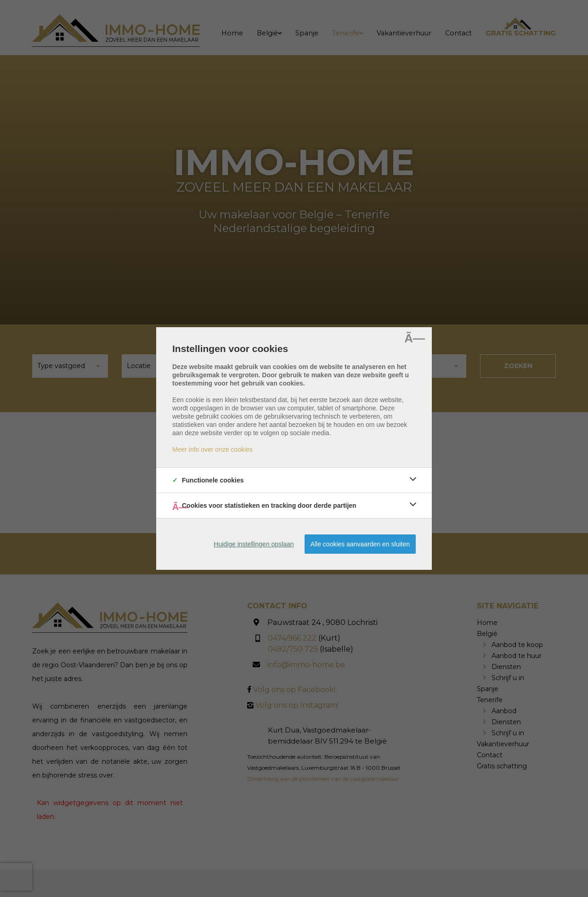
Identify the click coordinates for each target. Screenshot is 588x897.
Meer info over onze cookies (212, 449)
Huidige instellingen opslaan (254, 544)
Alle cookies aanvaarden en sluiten (360, 544)
